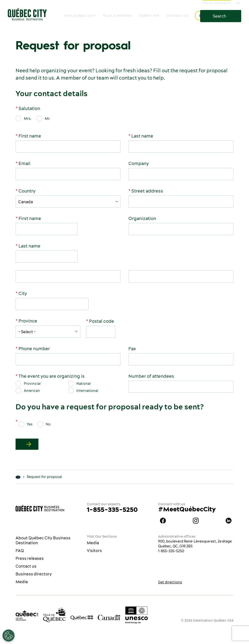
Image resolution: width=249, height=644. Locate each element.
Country (27, 191)
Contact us (178, 16)
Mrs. (28, 119)
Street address (147, 191)
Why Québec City (80, 16)
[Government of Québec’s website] (82, 617)
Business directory (34, 574)
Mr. (48, 119)
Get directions (170, 582)
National (84, 384)
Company (139, 163)
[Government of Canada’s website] (109, 617)
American (32, 391)
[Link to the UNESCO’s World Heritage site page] (137, 615)
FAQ (20, 551)
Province (28, 321)
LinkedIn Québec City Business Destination (229, 521)
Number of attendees (151, 376)
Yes (30, 424)
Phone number (34, 349)
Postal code (102, 321)
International (87, 391)
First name (30, 136)
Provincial (32, 384)
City (23, 293)
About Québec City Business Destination (43, 540)
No (48, 424)
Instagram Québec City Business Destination (196, 521)
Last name (142, 136)
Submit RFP (149, 16)
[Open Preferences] (9, 635)
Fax (132, 349)
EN (238, 4)
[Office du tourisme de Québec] (27, 616)
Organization (142, 218)
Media (22, 582)
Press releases (30, 558)
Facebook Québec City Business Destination (163, 521)
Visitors (94, 551)
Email (24, 163)
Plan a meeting (118, 16)
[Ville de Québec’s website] (54, 615)
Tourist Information (217, 4)
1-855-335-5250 (112, 510)
